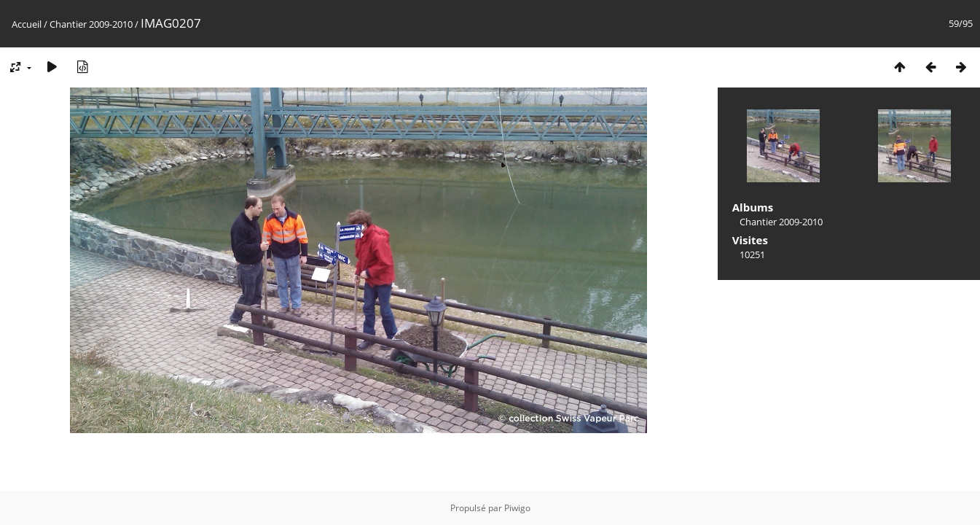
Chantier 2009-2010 (91, 24)
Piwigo (517, 508)
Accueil (27, 24)
